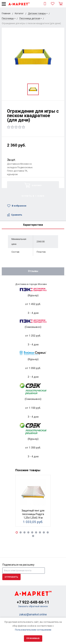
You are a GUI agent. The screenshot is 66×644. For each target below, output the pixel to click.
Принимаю (33, 638)
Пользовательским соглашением (33, 630)
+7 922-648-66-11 (33, 602)
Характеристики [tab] (33, 225)
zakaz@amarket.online (33, 614)
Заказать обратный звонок (33, 606)
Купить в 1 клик (33, 196)
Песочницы (8, 18)
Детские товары (37, 13)
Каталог (19, 13)
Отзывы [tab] (33, 271)
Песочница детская (30, 18)
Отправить (12, 577)
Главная (6, 13)
